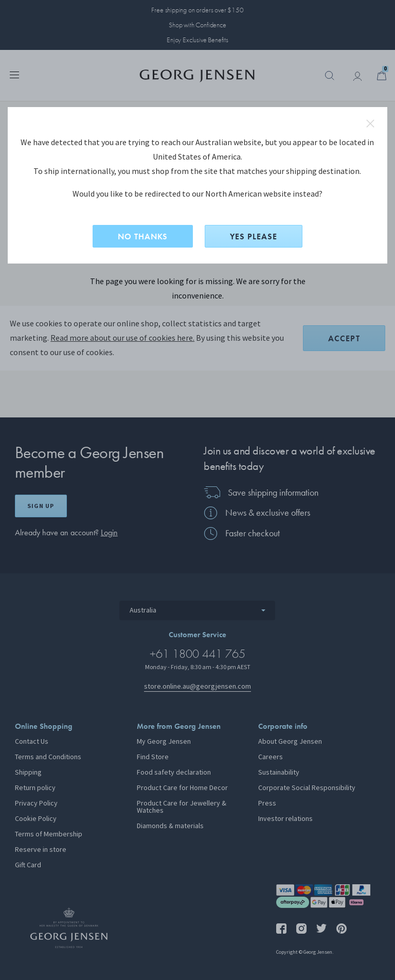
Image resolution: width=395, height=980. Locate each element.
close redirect (370, 124)
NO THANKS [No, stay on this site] (143, 237)
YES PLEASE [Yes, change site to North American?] (254, 237)
